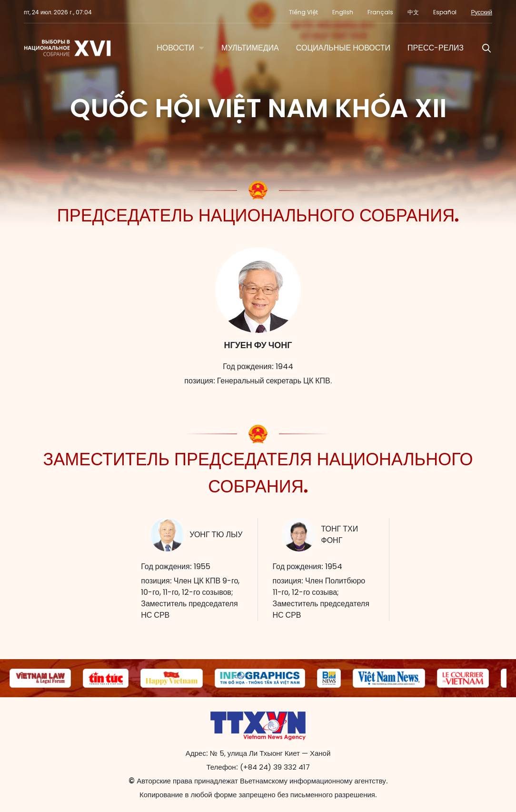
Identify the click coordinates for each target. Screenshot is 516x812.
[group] (40, 678)
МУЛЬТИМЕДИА (250, 48)
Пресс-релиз (436, 48)
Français (380, 12)
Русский (481, 12)
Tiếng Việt (303, 12)
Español (445, 12)
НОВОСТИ (175, 48)
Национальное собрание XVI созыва (68, 48)
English (343, 12)
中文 (413, 12)
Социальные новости (343, 48)
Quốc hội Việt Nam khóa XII (258, 108)
